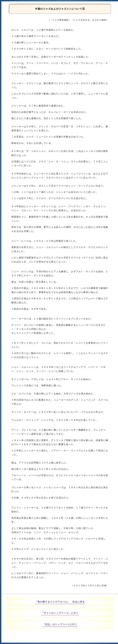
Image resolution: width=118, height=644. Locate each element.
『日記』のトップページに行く (60, 624)
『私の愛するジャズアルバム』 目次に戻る (60, 602)
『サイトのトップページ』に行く (60, 613)
